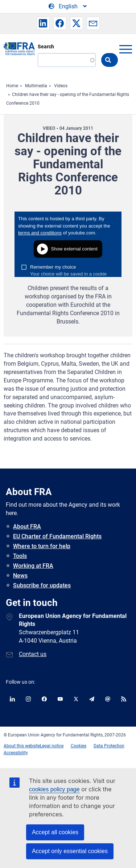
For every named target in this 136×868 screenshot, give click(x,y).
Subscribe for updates (42, 585)
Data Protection (109, 746)
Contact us (33, 654)
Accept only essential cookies (70, 851)
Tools (20, 556)
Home (12, 86)
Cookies (79, 746)
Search (46, 47)
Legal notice (52, 746)
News (20, 576)
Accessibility (16, 753)
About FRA (27, 527)
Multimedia (36, 86)
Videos (61, 86)
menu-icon (125, 49)
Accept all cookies (55, 832)
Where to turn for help (42, 546)
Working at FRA (33, 566)
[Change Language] (68, 7)
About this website (22, 746)
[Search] (67, 60)
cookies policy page (54, 789)
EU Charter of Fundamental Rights (57, 536)
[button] (43, 23)
